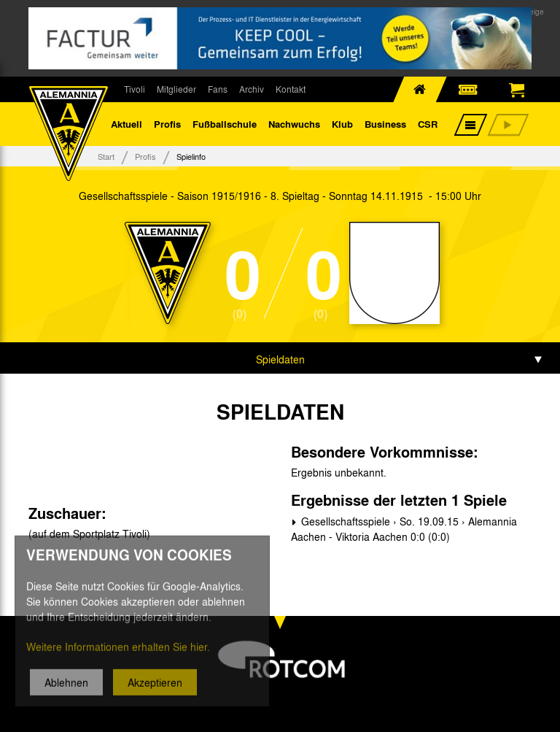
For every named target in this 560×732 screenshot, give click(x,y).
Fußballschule (225, 124)
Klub (342, 124)
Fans (218, 89)
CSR (428, 124)
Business (385, 124)
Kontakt (291, 89)
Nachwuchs (294, 124)
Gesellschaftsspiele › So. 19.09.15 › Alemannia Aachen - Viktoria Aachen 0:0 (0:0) (404, 529)
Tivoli (135, 89)
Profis (167, 124)
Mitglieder (176, 89)
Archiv (252, 89)
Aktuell (127, 124)
